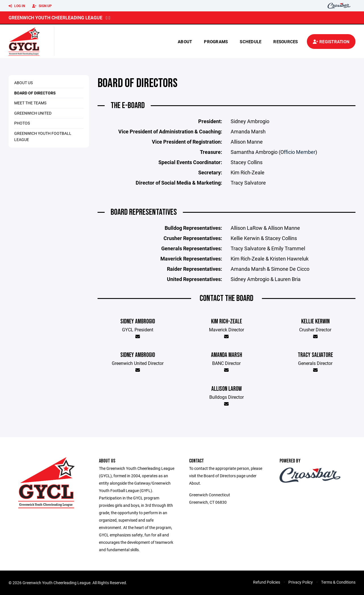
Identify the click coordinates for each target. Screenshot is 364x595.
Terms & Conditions (338, 582)
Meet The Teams (30, 103)
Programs (216, 42)
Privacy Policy (301, 582)
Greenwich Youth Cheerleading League (55, 17)
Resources (286, 42)
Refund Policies (267, 582)
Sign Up (42, 6)
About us (23, 83)
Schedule (251, 42)
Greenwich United (33, 113)
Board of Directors (35, 93)
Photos (22, 123)
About (185, 42)
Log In (17, 6)
